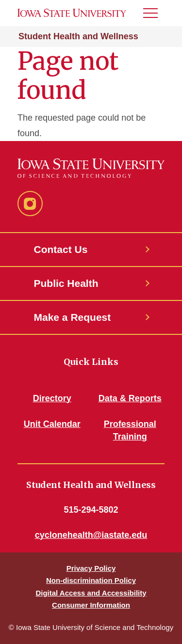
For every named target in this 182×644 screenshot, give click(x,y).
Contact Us (61, 249)
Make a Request (73, 317)
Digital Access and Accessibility (91, 593)
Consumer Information (91, 605)
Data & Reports (130, 398)
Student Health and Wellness (78, 36)
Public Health (66, 283)
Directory (52, 398)
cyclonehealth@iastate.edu (91, 535)
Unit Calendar (52, 424)
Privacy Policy (91, 568)
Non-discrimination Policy (91, 580)
